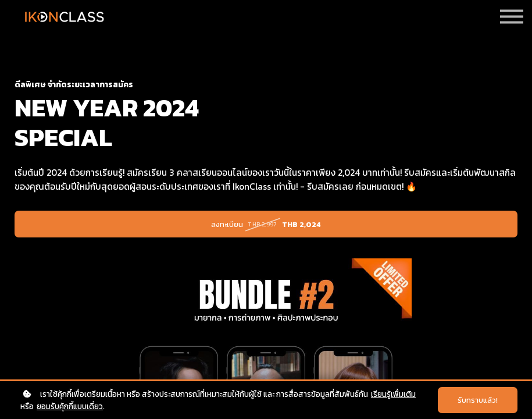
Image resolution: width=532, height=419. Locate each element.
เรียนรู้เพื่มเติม (393, 394)
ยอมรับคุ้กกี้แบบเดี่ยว (70, 406)
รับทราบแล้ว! (478, 400)
